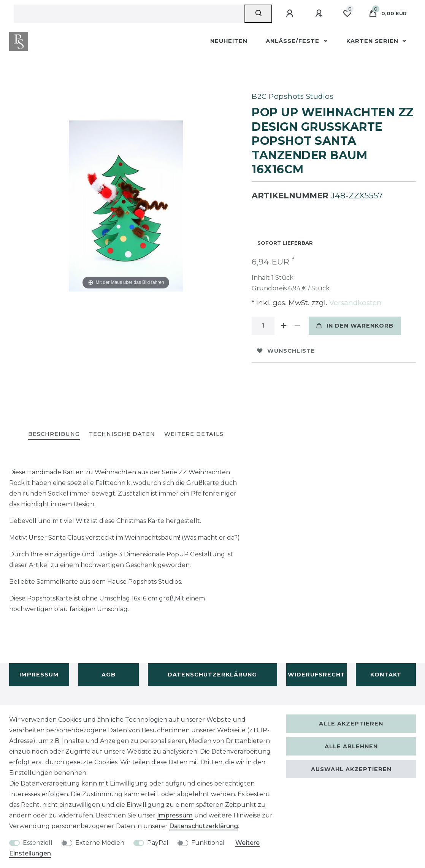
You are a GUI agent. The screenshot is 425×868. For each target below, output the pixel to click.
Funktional (208, 843)
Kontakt (386, 675)
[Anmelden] (291, 14)
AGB (109, 675)
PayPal (158, 843)
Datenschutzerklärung (212, 675)
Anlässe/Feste (293, 41)
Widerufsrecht (316, 675)
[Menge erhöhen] (284, 326)
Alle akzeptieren (351, 724)
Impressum (39, 675)
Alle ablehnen (351, 746)
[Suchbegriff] (129, 14)
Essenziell (38, 843)
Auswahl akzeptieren (351, 769)
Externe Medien (100, 843)
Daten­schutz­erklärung (204, 826)
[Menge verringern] (297, 326)
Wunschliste (286, 351)
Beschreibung (54, 434)
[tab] (54, 435)
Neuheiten (229, 41)
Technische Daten (122, 434)
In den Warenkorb (355, 326)
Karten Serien (373, 41)
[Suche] (258, 14)
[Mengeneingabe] (263, 326)
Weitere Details (194, 434)
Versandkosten (354, 303)
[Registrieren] (320, 14)
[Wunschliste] (347, 14)
